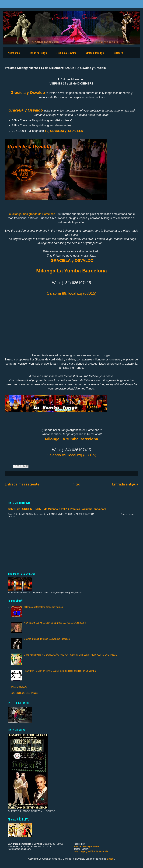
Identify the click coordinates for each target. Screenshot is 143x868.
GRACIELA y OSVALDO (72, 260)
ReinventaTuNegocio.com (87, 846)
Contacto (118, 53)
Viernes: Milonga (95, 53)
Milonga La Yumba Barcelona (71, 439)
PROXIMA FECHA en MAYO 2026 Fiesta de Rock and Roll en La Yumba (60, 671)
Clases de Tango (38, 53)
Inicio (76, 484)
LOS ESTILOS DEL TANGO (25, 693)
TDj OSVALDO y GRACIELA (64, 131)
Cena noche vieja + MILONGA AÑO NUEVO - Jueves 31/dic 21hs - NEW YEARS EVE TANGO (71, 655)
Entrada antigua (125, 484)
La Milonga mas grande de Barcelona (31, 214)
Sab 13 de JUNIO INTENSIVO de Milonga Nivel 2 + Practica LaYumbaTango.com (57, 509)
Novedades (14, 53)
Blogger (110, 859)
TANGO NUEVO (19, 687)
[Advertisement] (71, 545)
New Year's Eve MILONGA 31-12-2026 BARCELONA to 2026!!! (55, 623)
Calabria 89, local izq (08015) (71, 293)
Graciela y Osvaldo (28, 93)
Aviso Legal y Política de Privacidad (92, 851)
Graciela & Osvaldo (66, 53)
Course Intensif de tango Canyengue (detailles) (47, 639)
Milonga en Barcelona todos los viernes (43, 607)
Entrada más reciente (22, 484)
